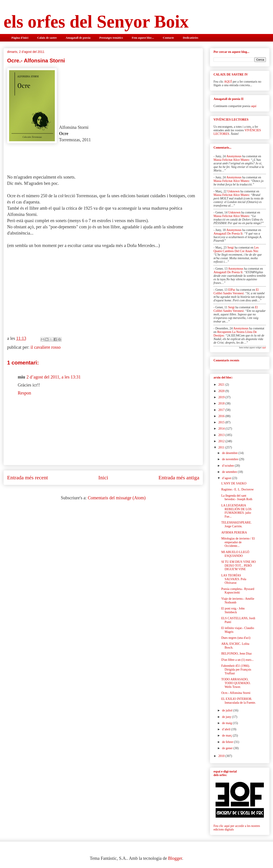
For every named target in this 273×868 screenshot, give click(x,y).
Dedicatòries (191, 38)
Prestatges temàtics (111, 38)
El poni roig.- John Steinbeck (233, 610)
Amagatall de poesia (78, 38)
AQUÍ (228, 82)
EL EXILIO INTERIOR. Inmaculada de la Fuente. (239, 701)
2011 (222, 447)
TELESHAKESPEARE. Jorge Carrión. (236, 524)
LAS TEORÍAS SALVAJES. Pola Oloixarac (234, 579)
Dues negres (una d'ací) (236, 638)
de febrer (228, 742)
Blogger (175, 858)
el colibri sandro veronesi (236, 292)
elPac (232, 290)
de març (227, 736)
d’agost (227, 478)
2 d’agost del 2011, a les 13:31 (53, 377)
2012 (222, 441)
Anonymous (234, 156)
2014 (222, 429)
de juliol (227, 710)
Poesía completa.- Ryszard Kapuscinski (238, 591)
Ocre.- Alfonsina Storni (236, 693)
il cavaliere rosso (46, 347)
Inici (103, 478)
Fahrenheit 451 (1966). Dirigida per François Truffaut (236, 670)
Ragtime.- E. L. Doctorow (237, 489)
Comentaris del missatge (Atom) (117, 498)
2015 (222, 422)
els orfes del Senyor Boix (96, 22)
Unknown (233, 191)
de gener (228, 748)
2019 (222, 397)
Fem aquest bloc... (143, 38)
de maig (227, 723)
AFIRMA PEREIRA (234, 533)
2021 (222, 385)
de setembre (230, 472)
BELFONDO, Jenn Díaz (236, 654)
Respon (24, 393)
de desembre (230, 453)
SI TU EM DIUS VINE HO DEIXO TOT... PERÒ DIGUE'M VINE (238, 566)
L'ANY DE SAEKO (234, 483)
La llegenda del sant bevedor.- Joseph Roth (237, 498)
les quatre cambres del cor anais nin (236, 249)
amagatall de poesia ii (228, 234)
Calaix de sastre (47, 38)
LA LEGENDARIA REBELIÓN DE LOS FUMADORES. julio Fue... (236, 511)
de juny (227, 717)
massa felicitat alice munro (231, 160)
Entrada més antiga (179, 478)
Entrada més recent (28, 478)
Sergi (230, 248)
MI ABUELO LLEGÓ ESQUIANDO (235, 554)
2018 (222, 403)
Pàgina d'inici (20, 38)
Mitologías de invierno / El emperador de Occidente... (238, 542)
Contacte (168, 38)
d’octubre (228, 466)
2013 (222, 435)
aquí (254, 106)
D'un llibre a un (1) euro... (237, 660)
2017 (222, 410)
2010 (222, 756)
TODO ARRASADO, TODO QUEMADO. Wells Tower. (236, 683)
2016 (222, 416)
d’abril (227, 729)
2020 (222, 391)
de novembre (230, 459)
